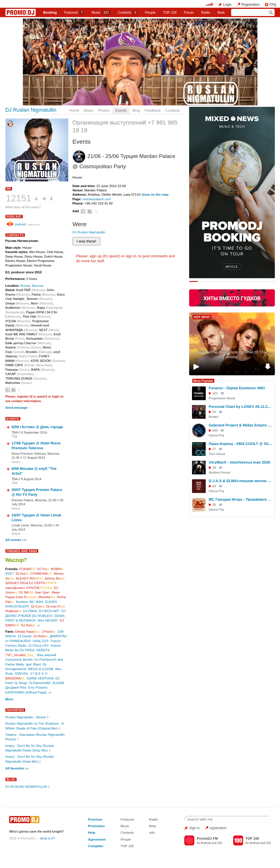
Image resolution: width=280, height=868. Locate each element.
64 (214, 486)
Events (121, 110)
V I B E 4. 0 (39, 673)
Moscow (38, 286)
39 (214, 468)
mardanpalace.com (97, 199)
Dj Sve (22, 573)
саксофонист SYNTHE (29, 588)
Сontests (128, 13)
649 (215, 430)
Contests (127, 832)
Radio (206, 13)
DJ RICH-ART (49, 611)
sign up (95, 256)
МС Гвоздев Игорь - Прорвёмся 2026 (241, 499)
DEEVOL (22, 673)
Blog (136, 110)
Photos (104, 110)
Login (227, 5)
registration (218, 828)
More (9, 699)
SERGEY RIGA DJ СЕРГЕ (31, 583)
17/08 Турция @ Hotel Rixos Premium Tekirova (36, 446)
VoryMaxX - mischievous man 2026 (240, 462)
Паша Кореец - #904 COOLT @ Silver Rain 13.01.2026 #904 (241, 444)
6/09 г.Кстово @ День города (37, 427)
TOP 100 (170, 13)
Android (206, 843)
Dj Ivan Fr (56, 606)
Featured (74, 13)
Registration (251, 5)
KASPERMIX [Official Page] (26, 692)
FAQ (273, 5)
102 (215, 393)
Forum (189, 13)
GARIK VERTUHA (40, 678)
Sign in (194, 828)
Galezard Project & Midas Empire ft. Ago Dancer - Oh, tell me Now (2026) (241, 425)
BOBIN (57, 569)
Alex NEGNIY (48, 620)
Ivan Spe (42, 592)
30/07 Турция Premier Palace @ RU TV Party (37, 492)
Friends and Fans (22, 551)
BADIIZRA (15, 678)
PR (9, 189)
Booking (50, 13)
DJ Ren (28, 625)
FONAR (28, 569)
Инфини (13, 611)
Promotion (96, 826)
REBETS (43, 650)
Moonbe (47, 597)
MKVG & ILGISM (41, 669)
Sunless (22, 602)
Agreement (97, 839)
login (56, 396)
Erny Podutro (38, 687)
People (150, 13)
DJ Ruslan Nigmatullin (31, 110)
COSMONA (41, 573)
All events (13, 540)
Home (74, 110)
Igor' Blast (33, 664)
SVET (10, 573)
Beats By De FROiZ (20, 650)
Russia (25, 286)
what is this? (34, 225)
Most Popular (203, 381)
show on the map (155, 194)
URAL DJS (41, 641)
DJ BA (26, 592)
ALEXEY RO (29, 578)
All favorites (15, 768)
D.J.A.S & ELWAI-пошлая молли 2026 (241, 481)
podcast (14, 217)
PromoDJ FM (207, 839)
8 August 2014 (31, 479)
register (23, 396)
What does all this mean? (23, 207)
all (38, 625)
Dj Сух (38, 606)
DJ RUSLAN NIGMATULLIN (26, 786)
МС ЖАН (36, 602)
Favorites (15, 710)
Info (152, 832)
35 (214, 505)
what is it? (47, 838)
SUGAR (58, 683)
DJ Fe (43, 569)
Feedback (152, 110)
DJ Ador (41, 636)
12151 (19, 198)
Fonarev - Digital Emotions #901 (237, 388)
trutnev (56, 645)
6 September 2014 (34, 432)
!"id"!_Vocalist (20, 655)
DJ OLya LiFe (39, 645)
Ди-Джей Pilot (16, 687)
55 (214, 412)
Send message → (18, 408)
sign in (131, 256)
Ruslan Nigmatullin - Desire (26, 717)
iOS (220, 843)
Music (101, 13)
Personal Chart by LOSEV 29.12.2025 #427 (241, 407)
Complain (96, 846)
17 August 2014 (34, 458)
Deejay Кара (27, 631)
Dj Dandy (25, 636)
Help (92, 832)
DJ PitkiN (30, 611)
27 (214, 449)
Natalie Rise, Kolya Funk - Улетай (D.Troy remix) (232, 354)
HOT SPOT (202, 317)
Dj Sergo (21, 683)
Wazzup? (16, 560)
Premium (95, 819)
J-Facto (48, 631)
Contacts (173, 110)
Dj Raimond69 (40, 683)
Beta (221, 13)
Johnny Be (54, 578)
